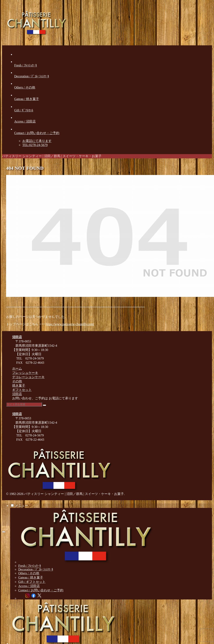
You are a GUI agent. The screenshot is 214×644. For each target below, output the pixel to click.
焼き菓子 (19, 385)
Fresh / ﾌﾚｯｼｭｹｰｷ (30, 566)
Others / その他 (29, 573)
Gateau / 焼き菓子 (31, 577)
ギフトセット (22, 390)
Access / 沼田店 (29, 586)
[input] (24, 404)
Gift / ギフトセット (32, 582)
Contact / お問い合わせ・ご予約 (41, 590)
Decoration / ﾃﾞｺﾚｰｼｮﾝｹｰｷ (36, 569)
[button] (44, 405)
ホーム (17, 368)
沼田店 (17, 394)
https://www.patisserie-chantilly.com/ (70, 324)
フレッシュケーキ (25, 373)
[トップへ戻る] (4, 532)
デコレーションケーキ (28, 377)
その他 (17, 381)
